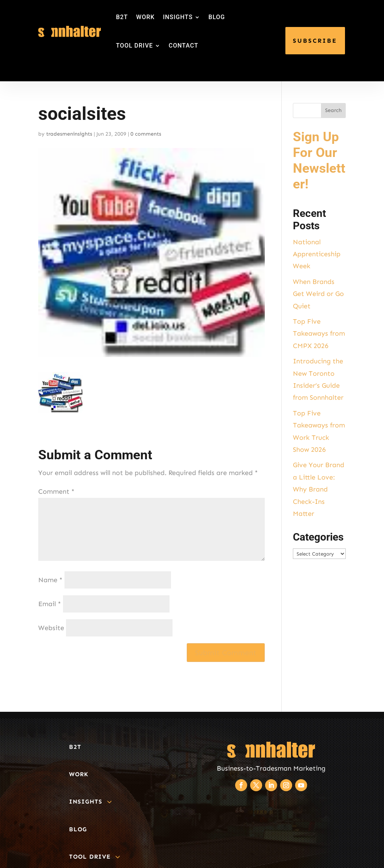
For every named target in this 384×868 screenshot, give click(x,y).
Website (51, 628)
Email (50, 604)
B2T (122, 17)
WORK (145, 17)
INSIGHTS (178, 17)
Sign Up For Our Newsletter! (319, 161)
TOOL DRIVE (134, 46)
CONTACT (184, 46)
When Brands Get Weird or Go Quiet (318, 294)
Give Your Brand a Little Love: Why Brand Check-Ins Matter (319, 489)
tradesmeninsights (69, 134)
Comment (56, 492)
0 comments (146, 134)
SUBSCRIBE (315, 41)
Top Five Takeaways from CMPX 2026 (319, 334)
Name (50, 580)
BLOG (217, 17)
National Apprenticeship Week (317, 254)
